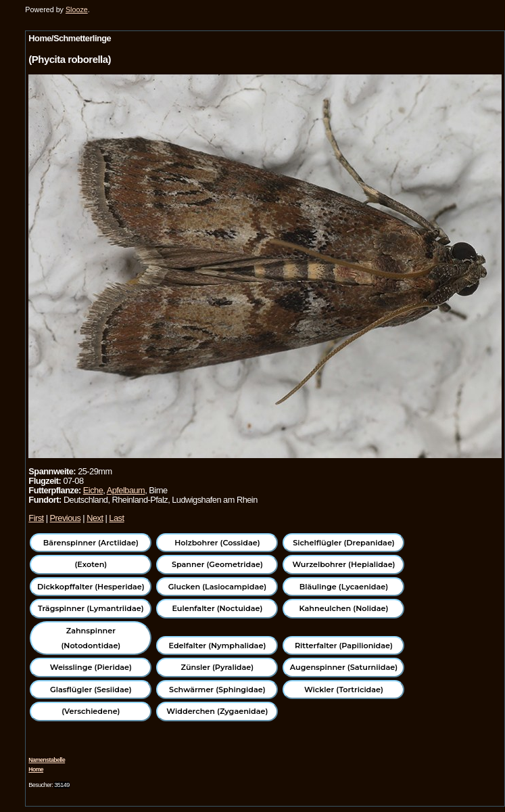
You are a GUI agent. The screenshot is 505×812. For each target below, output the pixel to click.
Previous (66, 518)
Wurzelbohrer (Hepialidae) (343, 564)
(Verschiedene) (91, 711)
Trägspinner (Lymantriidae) (91, 608)
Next (95, 518)
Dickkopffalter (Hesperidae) (91, 587)
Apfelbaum (126, 490)
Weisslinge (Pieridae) (91, 667)
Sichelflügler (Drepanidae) (344, 543)
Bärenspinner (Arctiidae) (91, 543)
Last (116, 518)
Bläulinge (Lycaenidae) (344, 587)
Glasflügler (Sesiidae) (91, 690)
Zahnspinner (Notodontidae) (91, 638)
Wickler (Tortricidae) (344, 690)
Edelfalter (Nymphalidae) (218, 646)
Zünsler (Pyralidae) (218, 667)
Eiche (93, 490)
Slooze (77, 9)
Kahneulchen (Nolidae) (344, 608)
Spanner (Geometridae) (217, 564)
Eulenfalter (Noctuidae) (217, 608)
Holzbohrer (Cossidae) (217, 543)
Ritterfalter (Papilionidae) (344, 646)
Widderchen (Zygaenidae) (217, 711)
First (36, 518)
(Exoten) (91, 564)
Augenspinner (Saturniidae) (344, 667)
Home (36, 769)
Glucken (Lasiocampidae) (217, 587)
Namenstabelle (47, 760)
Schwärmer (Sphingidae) (217, 690)
